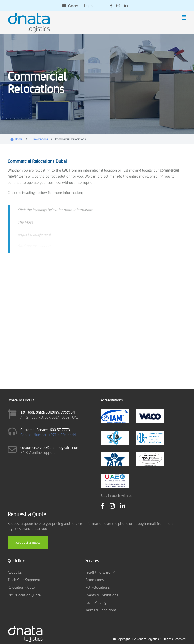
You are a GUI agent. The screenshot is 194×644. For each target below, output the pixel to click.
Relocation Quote (21, 587)
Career (70, 5)
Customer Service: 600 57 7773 (45, 430)
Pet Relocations (98, 587)
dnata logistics (149, 639)
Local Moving (96, 602)
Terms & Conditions (101, 610)
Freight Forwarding (100, 572)
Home (16, 139)
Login (88, 5)
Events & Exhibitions (102, 595)
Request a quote (28, 542)
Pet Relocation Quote (24, 595)
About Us (15, 572)
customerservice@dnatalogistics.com (50, 447)
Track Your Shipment (24, 579)
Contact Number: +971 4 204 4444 (48, 435)
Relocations (39, 139)
